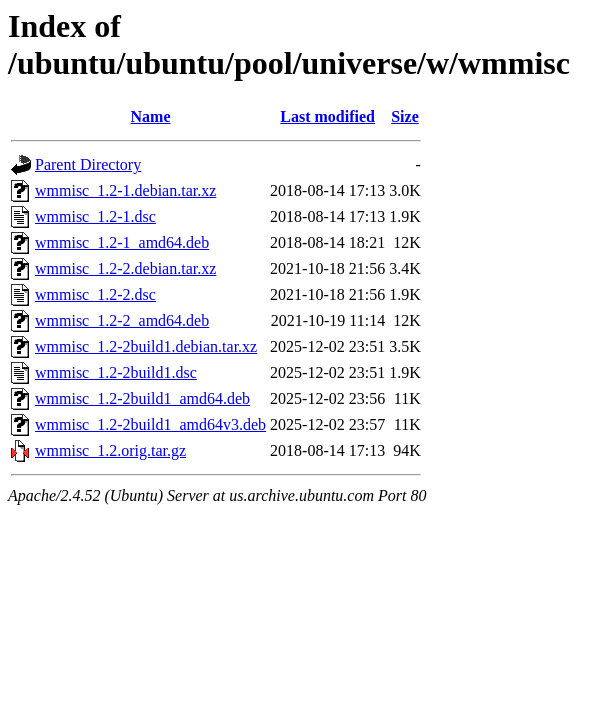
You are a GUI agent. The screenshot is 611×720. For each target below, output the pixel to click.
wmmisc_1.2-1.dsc (95, 216)
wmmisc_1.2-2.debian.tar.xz (125, 268)
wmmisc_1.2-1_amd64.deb (122, 242)
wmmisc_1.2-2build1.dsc (116, 372)
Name (151, 116)
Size (405, 116)
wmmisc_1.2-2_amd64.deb (122, 320)
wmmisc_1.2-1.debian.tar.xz (125, 190)
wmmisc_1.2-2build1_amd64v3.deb (150, 424)
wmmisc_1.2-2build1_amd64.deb (142, 398)
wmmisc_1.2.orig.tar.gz (110, 450)
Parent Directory (88, 164)
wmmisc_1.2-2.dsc (95, 294)
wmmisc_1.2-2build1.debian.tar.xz (146, 346)
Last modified (327, 116)
